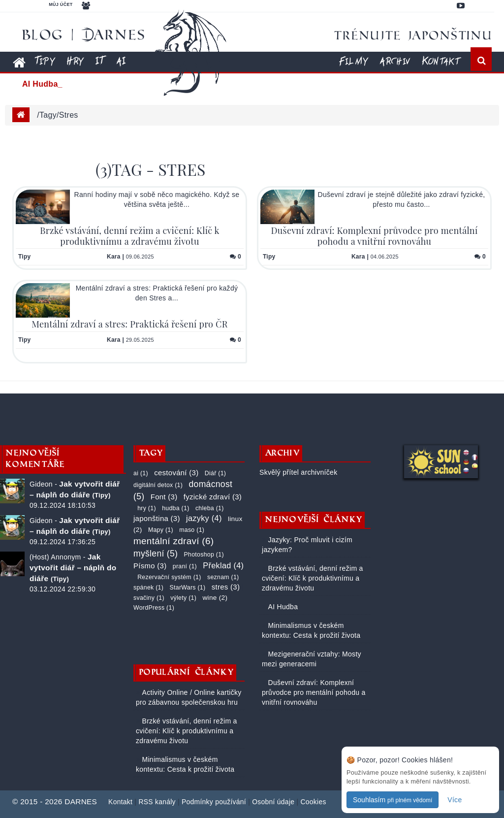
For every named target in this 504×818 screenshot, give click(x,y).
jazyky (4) (204, 518)
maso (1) (192, 530)
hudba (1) (175, 508)
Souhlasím (393, 800)
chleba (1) (210, 508)
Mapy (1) (161, 530)
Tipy (45, 61)
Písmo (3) (150, 566)
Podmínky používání (214, 802)
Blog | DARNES (84, 34)
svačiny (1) (149, 598)
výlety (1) (183, 598)
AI (121, 61)
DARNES (81, 802)
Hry (75, 61)
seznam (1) (223, 577)
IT (100, 61)
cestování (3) (176, 473)
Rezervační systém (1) (169, 577)
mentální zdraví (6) (173, 541)
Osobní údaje (273, 802)
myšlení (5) (156, 554)
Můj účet (61, 4)
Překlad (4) (223, 565)
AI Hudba (282, 607)
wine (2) (215, 598)
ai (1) (141, 473)
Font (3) (164, 497)
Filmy (354, 61)
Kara (114, 257)
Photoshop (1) (204, 555)
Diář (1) (215, 473)
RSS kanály (157, 802)
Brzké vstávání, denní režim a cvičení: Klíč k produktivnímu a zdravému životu (129, 236)
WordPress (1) (154, 608)
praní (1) (185, 566)
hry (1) (147, 508)
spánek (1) (148, 588)
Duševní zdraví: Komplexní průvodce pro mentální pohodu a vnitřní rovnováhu (374, 236)
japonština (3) (157, 518)
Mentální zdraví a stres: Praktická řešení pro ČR (129, 324)
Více (455, 800)
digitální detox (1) (158, 485)
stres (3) (226, 587)
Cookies (313, 802)
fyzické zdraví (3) (213, 497)
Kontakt (441, 61)
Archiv (395, 61)
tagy (48, 115)
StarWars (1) (188, 588)
